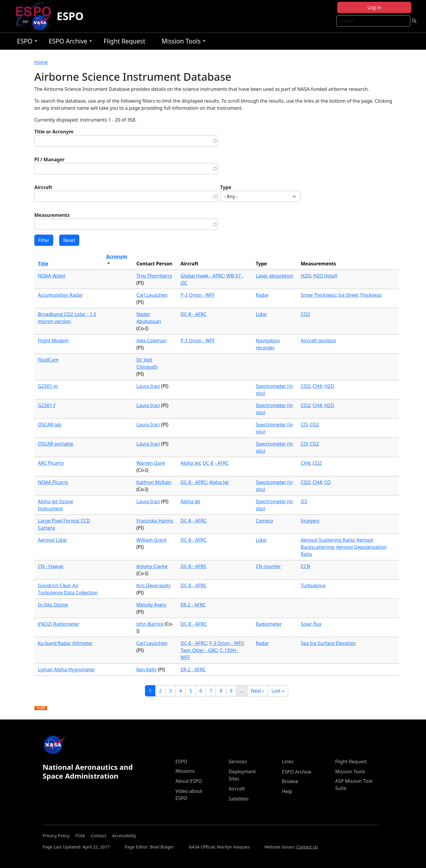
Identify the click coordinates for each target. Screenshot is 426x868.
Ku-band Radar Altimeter (65, 643)
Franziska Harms (155, 521)
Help (287, 791)
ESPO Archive (69, 42)
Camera (264, 521)
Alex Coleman (151, 341)
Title (43, 264)
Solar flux (311, 624)
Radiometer (269, 624)
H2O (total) (325, 276)
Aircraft (43, 187)
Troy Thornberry (154, 276)
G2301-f (47, 405)
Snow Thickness (318, 295)
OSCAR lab (50, 425)
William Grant (151, 540)
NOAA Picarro (53, 482)
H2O (306, 276)
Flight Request (124, 41)
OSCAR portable (56, 444)
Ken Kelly (146, 669)
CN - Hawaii (51, 566)
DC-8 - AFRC (193, 314)
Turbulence (313, 585)
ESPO (70, 16)
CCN (306, 566)
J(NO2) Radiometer (59, 624)
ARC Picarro (51, 463)
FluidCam (48, 360)
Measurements (52, 215)
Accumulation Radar (60, 295)
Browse (290, 781)
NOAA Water (52, 276)
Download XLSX (41, 708)
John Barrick (150, 624)
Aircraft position (319, 341)
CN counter (268, 566)
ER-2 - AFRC (193, 605)
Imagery (310, 521)
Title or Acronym (54, 132)
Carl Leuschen (152, 295)
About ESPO (189, 781)
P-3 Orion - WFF (198, 295)
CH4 (317, 386)
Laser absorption (274, 276)
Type (226, 187)
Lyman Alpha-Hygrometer (67, 669)
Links (288, 761)
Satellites (239, 799)
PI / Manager (50, 159)
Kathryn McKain (154, 482)
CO (304, 425)
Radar (262, 295)
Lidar (261, 314)
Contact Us (307, 847)
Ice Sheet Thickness (360, 295)
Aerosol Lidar (53, 540)
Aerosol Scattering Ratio (327, 540)
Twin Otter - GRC (199, 650)
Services (238, 761)
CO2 (305, 314)
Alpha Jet (190, 463)
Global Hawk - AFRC (202, 276)
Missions (185, 771)
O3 (304, 501)
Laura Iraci (148, 386)
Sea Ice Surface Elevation (328, 643)
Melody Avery (151, 605)
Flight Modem (53, 341)
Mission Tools (182, 42)
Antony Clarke (152, 566)
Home (41, 62)
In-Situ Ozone (53, 605)
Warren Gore (151, 463)
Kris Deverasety (154, 585)
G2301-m (48, 386)
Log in (374, 7)
